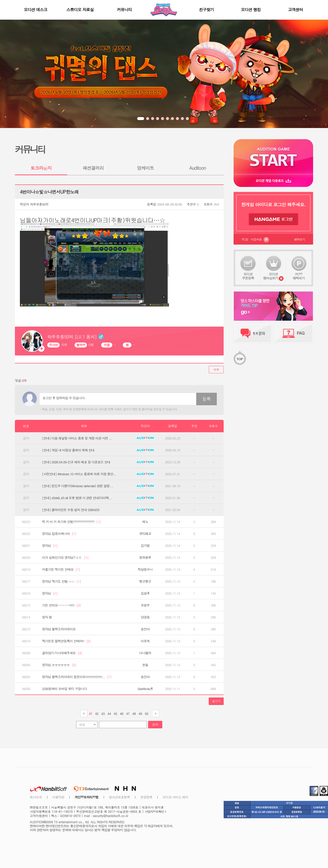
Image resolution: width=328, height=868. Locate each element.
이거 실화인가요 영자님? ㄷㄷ (65, 558)
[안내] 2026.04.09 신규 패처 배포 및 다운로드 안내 (76, 462)
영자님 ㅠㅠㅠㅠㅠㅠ (59, 665)
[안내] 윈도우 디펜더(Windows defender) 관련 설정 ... (78, 486)
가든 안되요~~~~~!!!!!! (61, 605)
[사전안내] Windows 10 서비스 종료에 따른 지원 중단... (79, 474)
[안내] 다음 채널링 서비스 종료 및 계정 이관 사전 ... (77, 438)
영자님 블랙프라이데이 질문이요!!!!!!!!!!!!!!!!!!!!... (77, 677)
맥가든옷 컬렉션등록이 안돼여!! (66, 641)
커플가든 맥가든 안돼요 (61, 569)
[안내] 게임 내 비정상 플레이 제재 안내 (68, 450)
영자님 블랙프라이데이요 (59, 629)
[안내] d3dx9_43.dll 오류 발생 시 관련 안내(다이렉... (77, 498)
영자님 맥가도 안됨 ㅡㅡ (61, 581)
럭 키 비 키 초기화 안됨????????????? (71, 522)
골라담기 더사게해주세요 (62, 653)
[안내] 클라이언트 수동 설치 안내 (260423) (71, 510)
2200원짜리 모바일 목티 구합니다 (64, 689)
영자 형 (47, 617)
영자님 (50, 546)
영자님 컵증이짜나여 (59, 534)
